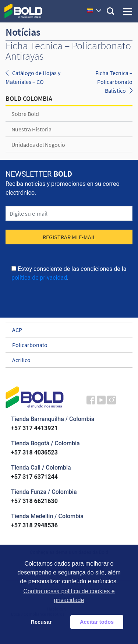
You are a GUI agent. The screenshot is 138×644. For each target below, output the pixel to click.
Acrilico (66, 360)
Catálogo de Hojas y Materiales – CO (33, 77)
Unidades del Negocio (38, 145)
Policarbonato (66, 345)
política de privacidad (39, 278)
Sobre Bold (25, 114)
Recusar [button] (41, 622)
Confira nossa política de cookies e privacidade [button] (69, 596)
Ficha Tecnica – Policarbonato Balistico (114, 82)
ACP (66, 330)
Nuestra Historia (31, 129)
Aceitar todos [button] (97, 622)
